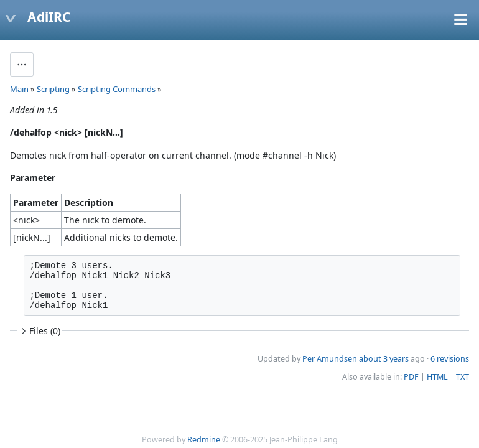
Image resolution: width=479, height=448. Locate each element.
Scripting (53, 89)
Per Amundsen (330, 359)
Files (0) (39, 331)
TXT (463, 377)
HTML (437, 377)
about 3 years (384, 359)
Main (19, 89)
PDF (411, 377)
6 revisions (450, 359)
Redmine (204, 440)
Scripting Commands (117, 89)
